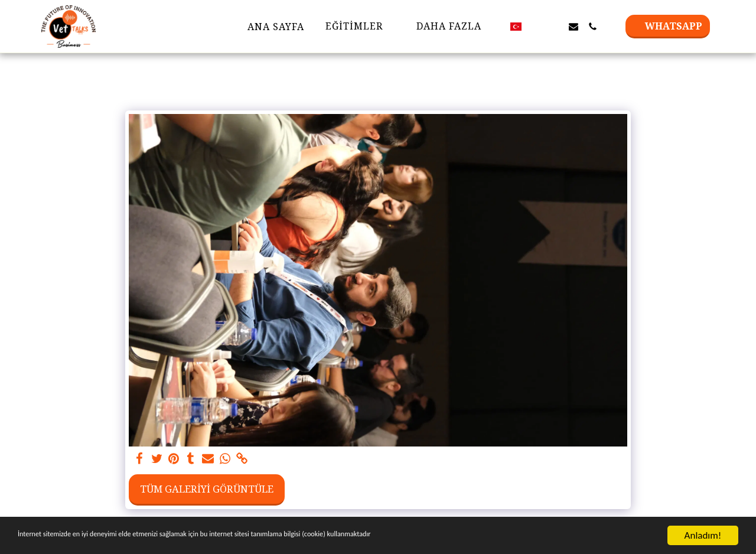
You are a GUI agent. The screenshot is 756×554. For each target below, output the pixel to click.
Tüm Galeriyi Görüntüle (207, 489)
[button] (536, 27)
